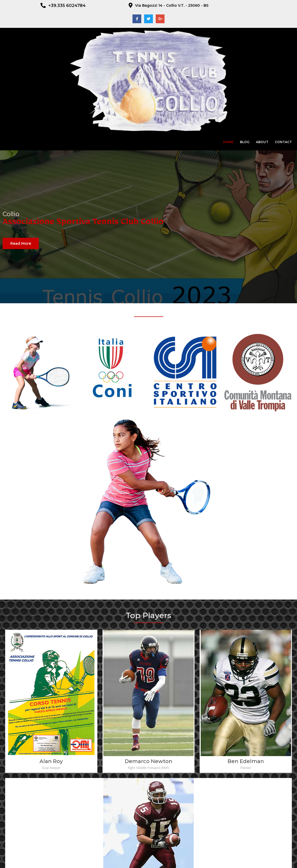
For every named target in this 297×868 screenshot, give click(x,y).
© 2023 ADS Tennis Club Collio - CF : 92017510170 (149, 860)
